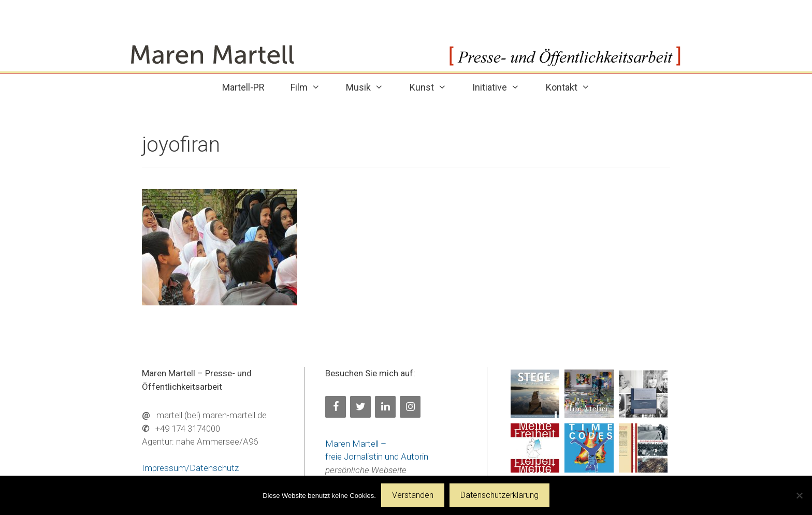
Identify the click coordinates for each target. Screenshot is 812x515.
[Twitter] (360, 407)
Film (312, 87)
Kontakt (574, 87)
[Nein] (799, 495)
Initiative (502, 87)
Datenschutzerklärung (499, 495)
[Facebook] (336, 407)
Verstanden (413, 495)
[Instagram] (410, 407)
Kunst (434, 87)
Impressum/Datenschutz (190, 468)
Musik (371, 87)
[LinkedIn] (385, 407)
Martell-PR (243, 87)
